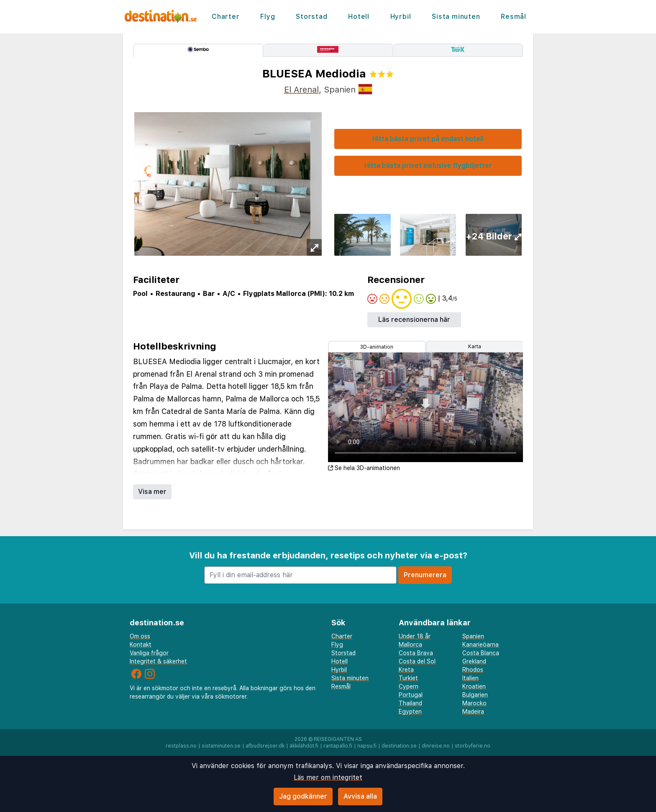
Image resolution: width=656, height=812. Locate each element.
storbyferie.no (473, 746)
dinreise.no (436, 746)
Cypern (409, 686)
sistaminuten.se (221, 746)
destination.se (399, 746)
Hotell (359, 17)
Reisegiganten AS (338, 739)
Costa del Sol (417, 661)
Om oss (140, 636)
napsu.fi (367, 746)
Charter (226, 17)
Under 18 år (415, 636)
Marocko (474, 703)
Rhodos (473, 670)
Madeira (473, 712)
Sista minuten (456, 17)
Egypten (410, 712)
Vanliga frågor (149, 653)
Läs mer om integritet (328, 777)
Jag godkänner (303, 796)
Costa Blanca (481, 653)
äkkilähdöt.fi (304, 746)
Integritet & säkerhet (158, 661)
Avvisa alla (360, 796)
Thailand (410, 703)
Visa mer (152, 492)
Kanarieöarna (480, 645)
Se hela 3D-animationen (364, 468)
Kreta (406, 670)
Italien (470, 678)
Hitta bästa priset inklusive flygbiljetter (428, 166)
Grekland (474, 661)
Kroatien (474, 686)
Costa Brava (416, 653)
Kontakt (141, 645)
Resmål (514, 17)
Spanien (473, 636)
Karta (475, 347)
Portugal (411, 695)
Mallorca (410, 645)
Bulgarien (475, 695)
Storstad (311, 17)
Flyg (268, 17)
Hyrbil (401, 17)
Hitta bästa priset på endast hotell (428, 139)
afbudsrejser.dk (265, 746)
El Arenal (301, 90)
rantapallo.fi (338, 746)
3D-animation (377, 347)
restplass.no (181, 746)
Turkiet (408, 678)
